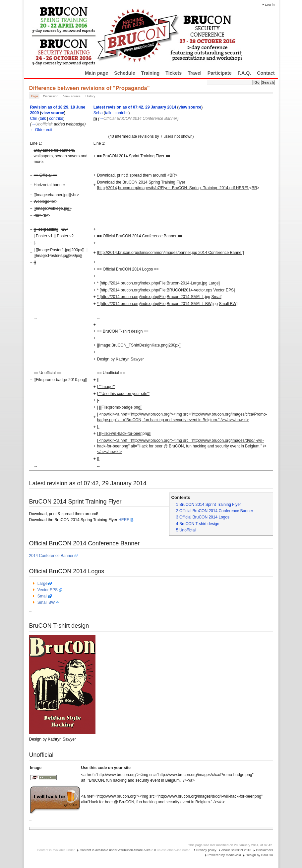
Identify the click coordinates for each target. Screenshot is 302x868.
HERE (124, 520)
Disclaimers (264, 850)
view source (53, 113)
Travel (194, 73)
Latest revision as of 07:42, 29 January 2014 (135, 107)
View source (72, 96)
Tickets (174, 73)
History (91, 96)
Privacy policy (206, 850)
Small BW (46, 602)
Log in (270, 4)
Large (43, 584)
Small (42, 596)
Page (34, 96)
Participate (220, 73)
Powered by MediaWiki (224, 855)
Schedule (125, 73)
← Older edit (41, 130)
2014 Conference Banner (51, 556)
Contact (266, 73)
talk (43, 118)
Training (151, 73)
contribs (56, 118)
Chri (34, 118)
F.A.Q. (244, 73)
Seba (98, 113)
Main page (96, 73)
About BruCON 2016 (236, 850)
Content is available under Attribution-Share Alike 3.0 (118, 850)
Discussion (51, 96)
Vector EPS (48, 590)
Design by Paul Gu (259, 855)
